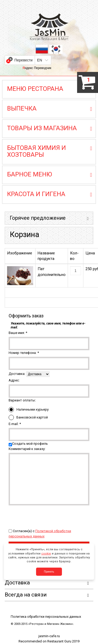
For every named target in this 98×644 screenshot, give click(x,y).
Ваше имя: (18, 333)
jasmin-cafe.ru (49, 636)
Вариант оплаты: (22, 400)
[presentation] (48, 516)
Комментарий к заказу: (27, 449)
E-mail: (15, 424)
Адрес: (14, 380)
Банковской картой (28, 417)
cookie (46, 554)
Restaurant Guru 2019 (63, 641)
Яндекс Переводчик (37, 68)
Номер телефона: (24, 353)
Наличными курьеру (29, 410)
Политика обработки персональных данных (46, 617)
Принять (49, 572)
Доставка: (17, 374)
